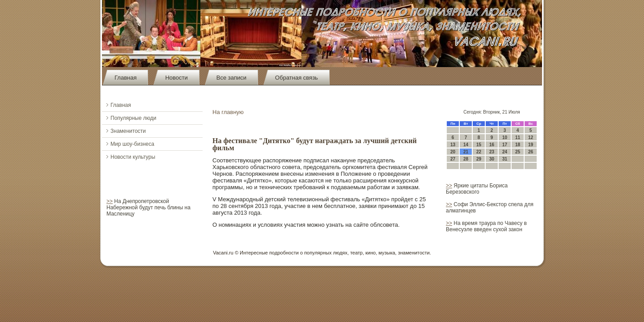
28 (466, 159)
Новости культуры (133, 157)
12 (531, 138)
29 (479, 159)
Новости (176, 78)
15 (479, 145)
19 (531, 145)
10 (505, 138)
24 (505, 152)
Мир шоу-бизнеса (132, 144)
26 (531, 152)
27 (453, 159)
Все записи (231, 78)
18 (518, 145)
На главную (228, 112)
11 (518, 138)
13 (453, 145)
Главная (125, 78)
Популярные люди (133, 118)
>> (110, 201)
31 (505, 159)
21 (466, 152)
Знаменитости (128, 131)
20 (453, 152)
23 (492, 152)
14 (466, 145)
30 (492, 159)
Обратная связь (297, 78)
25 (518, 152)
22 (479, 152)
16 (492, 145)
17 (505, 145)
